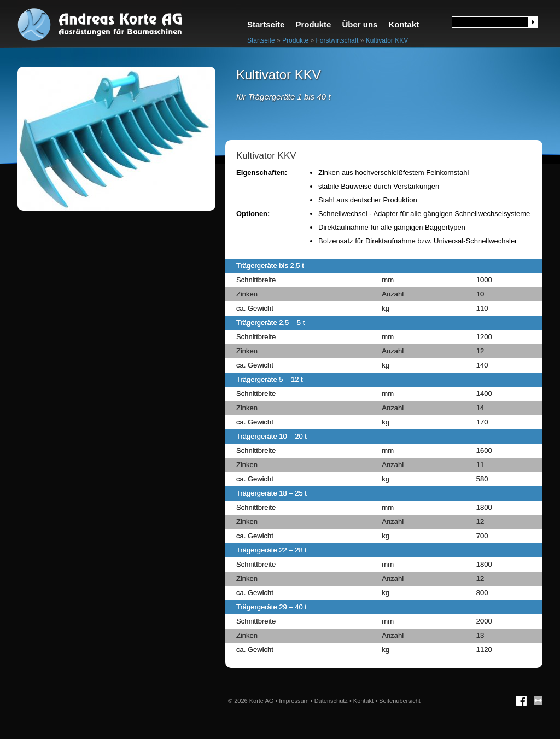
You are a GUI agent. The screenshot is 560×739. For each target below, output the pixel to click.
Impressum (294, 701)
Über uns (360, 24)
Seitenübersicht (400, 701)
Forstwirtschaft (337, 40)
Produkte (313, 24)
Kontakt (404, 24)
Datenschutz (331, 701)
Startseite (266, 24)
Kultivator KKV (387, 40)
